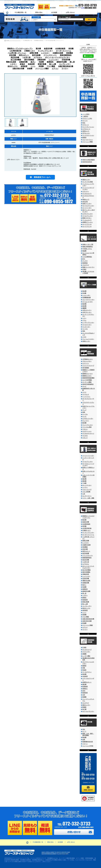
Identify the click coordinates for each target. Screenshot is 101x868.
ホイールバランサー (88, 711)
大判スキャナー (87, 310)
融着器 (84, 666)
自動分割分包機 (18, 69)
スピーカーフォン (88, 140)
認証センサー (86, 705)
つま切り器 (26, 57)
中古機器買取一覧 (21, 12)
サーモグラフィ (87, 672)
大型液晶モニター (88, 359)
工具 (84, 494)
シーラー (85, 487)
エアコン (55, 69)
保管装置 (24, 66)
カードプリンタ (87, 224)
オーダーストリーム (64, 51)
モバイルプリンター (88, 206)
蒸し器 (72, 62)
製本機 (84, 304)
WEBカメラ (86, 131)
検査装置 (85, 693)
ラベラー (65, 69)
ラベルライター (87, 325)
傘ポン (33, 62)
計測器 (84, 647)
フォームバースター (88, 339)
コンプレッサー (65, 64)
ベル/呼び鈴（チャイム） (17, 53)
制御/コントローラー (88, 267)
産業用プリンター (88, 222)
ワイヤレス (86, 394)
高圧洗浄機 (15, 57)
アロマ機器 (51, 66)
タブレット (86, 125)
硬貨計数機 (42, 64)
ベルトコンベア (87, 490)
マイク (84, 392)
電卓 (84, 331)
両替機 (41, 66)
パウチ (84, 337)
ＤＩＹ (84, 731)
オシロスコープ (87, 650)
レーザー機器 (86, 656)
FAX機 (84, 293)
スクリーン (86, 363)
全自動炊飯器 (60, 49)
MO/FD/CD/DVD (87, 162)
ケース (84, 416)
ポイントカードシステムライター (58, 57)
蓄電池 (84, 137)
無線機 (84, 251)
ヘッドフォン (86, 397)
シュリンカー (54, 60)
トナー (84, 318)
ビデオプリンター (88, 214)
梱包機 (84, 481)
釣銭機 (30, 69)
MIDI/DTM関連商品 (88, 384)
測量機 (84, 654)
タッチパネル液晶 (88, 182)
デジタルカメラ (87, 194)
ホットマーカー (87, 485)
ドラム (84, 320)
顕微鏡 (84, 707)
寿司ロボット (24, 55)
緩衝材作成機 (62, 62)
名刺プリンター (87, 204)
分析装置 (85, 676)
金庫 (84, 739)
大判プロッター (87, 312)
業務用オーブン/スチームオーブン (20, 49)
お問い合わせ (70, 12)
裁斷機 (84, 308)
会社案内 (54, 8)
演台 (84, 729)
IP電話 (84, 269)
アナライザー (86, 652)
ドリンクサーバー (50, 55)
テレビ (84, 386)
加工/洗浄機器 (16, 60)
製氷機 (38, 49)
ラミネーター (86, 327)
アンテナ (85, 261)
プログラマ (86, 265)
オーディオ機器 (87, 382)
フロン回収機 (86, 492)
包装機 (41, 62)
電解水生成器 (11, 62)
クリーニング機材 (42, 69)
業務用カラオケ (87, 376)
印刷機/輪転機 (87, 297)
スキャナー (86, 191)
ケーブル (85, 414)
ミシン (33, 66)
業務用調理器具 (66, 55)
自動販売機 (23, 62)
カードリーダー (87, 208)
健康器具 (50, 62)
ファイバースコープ (88, 366)
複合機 (84, 291)
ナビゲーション (87, 431)
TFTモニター (86, 133)
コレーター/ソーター (88, 300)
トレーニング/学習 (88, 746)
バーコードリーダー (88, 456)
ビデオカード (86, 129)
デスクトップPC (87, 119)
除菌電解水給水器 (88, 742)
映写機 (84, 423)
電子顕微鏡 (86, 368)
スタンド (85, 438)
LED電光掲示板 (16, 51)
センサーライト (87, 496)
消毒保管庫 (41, 60)
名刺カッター (86, 341)
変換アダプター (87, 218)
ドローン (85, 744)
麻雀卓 (22, 64)
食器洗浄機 (48, 49)
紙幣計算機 (34, 53)
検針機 (84, 479)
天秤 (84, 695)
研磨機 (84, 697)
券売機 (71, 49)
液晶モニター (86, 180)
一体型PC (85, 116)
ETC (84, 259)
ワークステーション (88, 135)
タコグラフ (86, 703)
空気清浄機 (66, 60)
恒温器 (84, 670)
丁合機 (84, 483)
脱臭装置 (31, 64)
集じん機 (53, 64)
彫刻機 (84, 737)
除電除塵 (85, 686)
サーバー (85, 121)
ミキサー (13, 64)
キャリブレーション (88, 127)
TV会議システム (87, 249)
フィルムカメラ (87, 220)
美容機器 (70, 53)
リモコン (85, 429)
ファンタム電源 (87, 427)
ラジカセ (85, 436)
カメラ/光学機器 (87, 380)
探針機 (84, 684)
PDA (84, 123)
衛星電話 (85, 263)
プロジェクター (87, 361)
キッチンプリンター (45, 51)
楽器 (84, 412)
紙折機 (84, 306)
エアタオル (38, 57)
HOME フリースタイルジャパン (13, 40)
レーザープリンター (88, 323)
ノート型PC (86, 114)
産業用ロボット (87, 682)
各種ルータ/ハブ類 (88, 244)
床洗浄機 (12, 55)
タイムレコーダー (88, 302)
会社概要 (54, 12)
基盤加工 (85, 689)
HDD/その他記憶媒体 (89, 160)
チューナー (86, 421)
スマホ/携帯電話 (87, 257)
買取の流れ (39, 12)
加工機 (84, 709)
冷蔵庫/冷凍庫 (58, 53)
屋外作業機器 (29, 60)
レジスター (45, 53)
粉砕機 (84, 674)
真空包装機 (36, 55)
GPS (84, 691)
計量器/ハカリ (30, 51)
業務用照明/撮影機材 (88, 378)
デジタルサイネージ (88, 433)
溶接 (84, 668)
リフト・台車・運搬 (88, 498)
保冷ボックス (13, 66)
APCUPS (85, 202)
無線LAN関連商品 (88, 247)
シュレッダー (86, 295)
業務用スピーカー (88, 374)
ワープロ (85, 329)
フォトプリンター (88, 425)
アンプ (84, 410)
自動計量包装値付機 (66, 66)
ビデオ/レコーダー (88, 419)
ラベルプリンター (88, 216)
